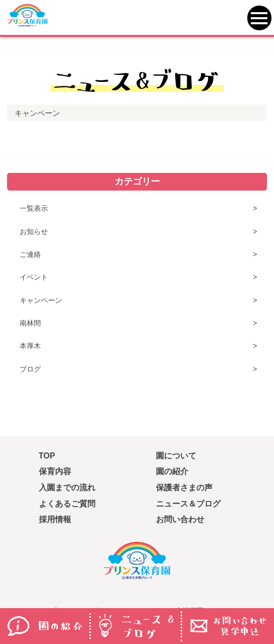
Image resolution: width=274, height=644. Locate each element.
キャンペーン (41, 300)
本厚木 (30, 346)
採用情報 (55, 519)
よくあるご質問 (67, 504)
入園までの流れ (67, 488)
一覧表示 (34, 208)
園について (176, 456)
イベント (34, 277)
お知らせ (34, 232)
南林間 (30, 323)
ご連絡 (30, 254)
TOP (47, 456)
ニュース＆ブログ (188, 504)
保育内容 (55, 471)
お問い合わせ (180, 519)
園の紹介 (172, 471)
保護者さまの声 (184, 488)
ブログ (30, 369)
